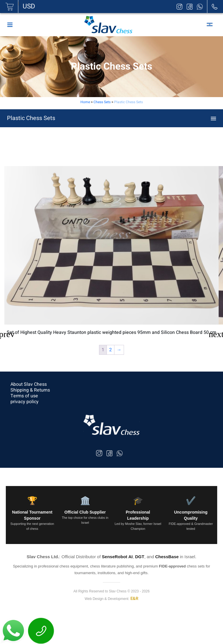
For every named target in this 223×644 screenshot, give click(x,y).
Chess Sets (102, 102)
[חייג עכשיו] (41, 630)
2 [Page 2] (110, 350)
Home (85, 102)
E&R (134, 598)
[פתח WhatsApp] (14, 630)
